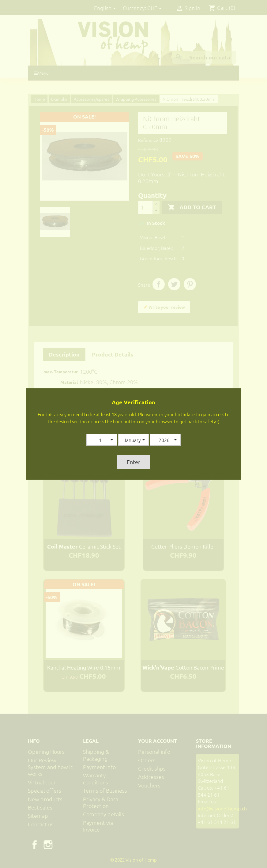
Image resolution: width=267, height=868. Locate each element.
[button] (102, 440)
